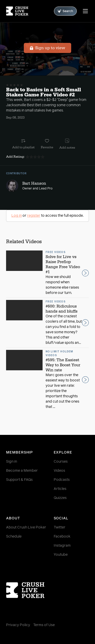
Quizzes (60, 498)
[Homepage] (17, 11)
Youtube (61, 555)
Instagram (62, 546)
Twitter (60, 527)
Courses (61, 462)
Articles (60, 489)
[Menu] (85, 11)
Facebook (62, 537)
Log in (17, 216)
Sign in (12, 462)
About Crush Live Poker (26, 527)
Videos (59, 471)
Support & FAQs (19, 480)
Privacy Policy (18, 625)
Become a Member (22, 471)
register (34, 216)
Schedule (14, 537)
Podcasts (62, 480)
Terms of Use (44, 625)
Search (65, 11)
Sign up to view (48, 48)
